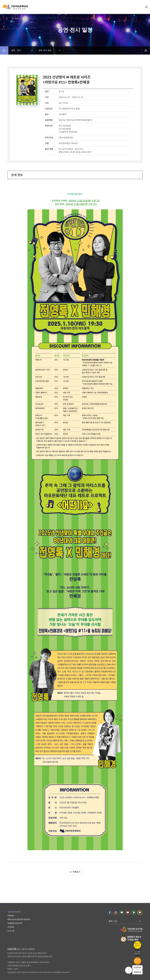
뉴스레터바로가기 (137, 953)
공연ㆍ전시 (16, 50)
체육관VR (137, 972)
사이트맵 (11, 927)
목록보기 (75, 872)
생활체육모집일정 (137, 961)
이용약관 (11, 916)
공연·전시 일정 (45, 50)
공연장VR (137, 968)
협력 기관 (113, 921)
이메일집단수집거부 (15, 923)
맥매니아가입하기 (137, 945)
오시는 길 (11, 931)
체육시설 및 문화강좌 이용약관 (19, 919)
